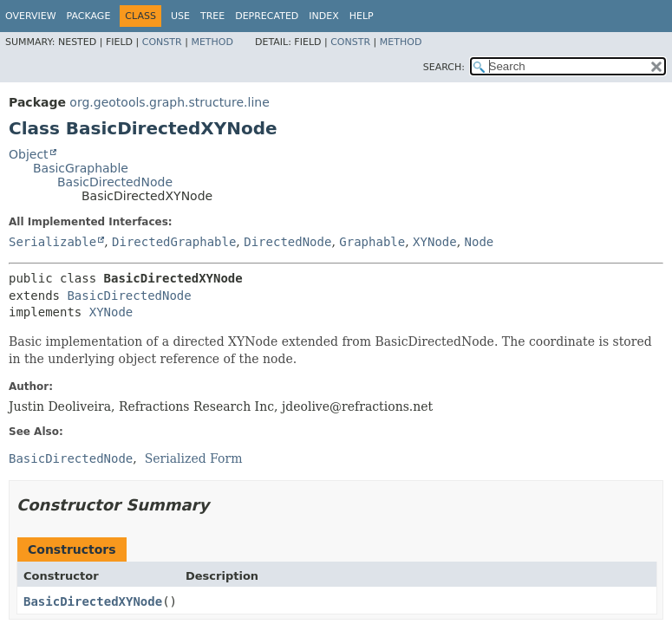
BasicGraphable (81, 168)
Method (212, 42)
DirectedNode (287, 242)
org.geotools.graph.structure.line (169, 102)
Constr (162, 42)
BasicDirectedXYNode (93, 601)
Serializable (52, 242)
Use (180, 16)
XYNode (435, 242)
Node (480, 242)
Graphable (372, 242)
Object (29, 154)
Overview (31, 16)
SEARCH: (444, 67)
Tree (212, 16)
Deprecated (267, 16)
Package (89, 16)
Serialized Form (194, 458)
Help (362, 16)
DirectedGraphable (174, 242)
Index (323, 16)
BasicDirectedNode (115, 182)
